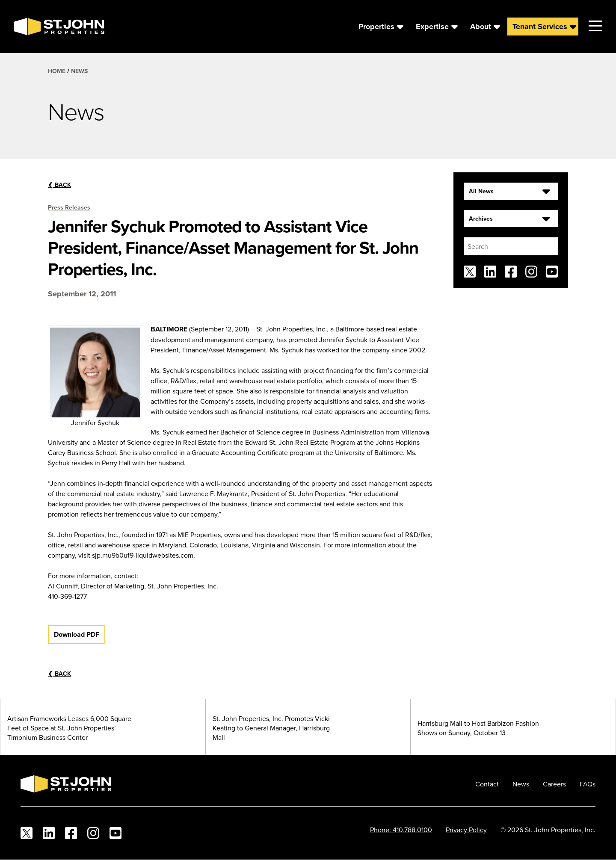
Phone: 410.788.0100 (401, 830)
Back (59, 185)
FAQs (588, 784)
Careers (554, 784)
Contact (487, 784)
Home (57, 71)
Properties (376, 27)
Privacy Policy (466, 830)
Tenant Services (540, 27)
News (79, 71)
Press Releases (69, 207)
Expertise (432, 27)
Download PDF (77, 634)
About (481, 27)
